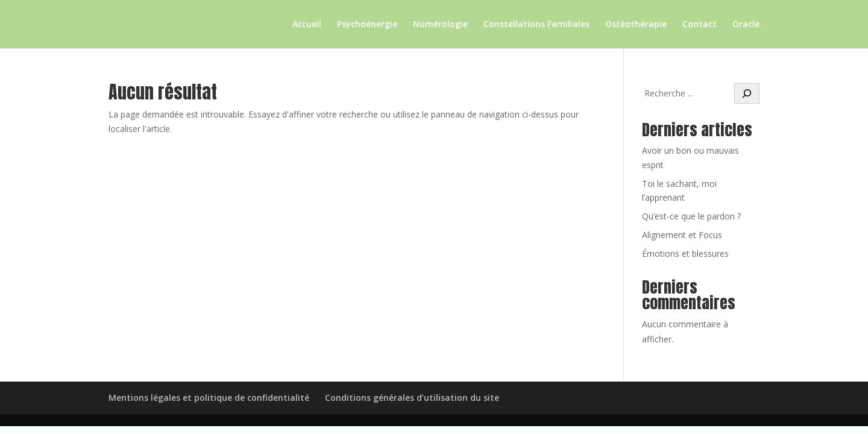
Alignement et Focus (682, 235)
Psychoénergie (367, 25)
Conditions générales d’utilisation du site (412, 398)
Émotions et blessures (685, 253)
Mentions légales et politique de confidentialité (209, 398)
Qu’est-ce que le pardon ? (691, 216)
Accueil (307, 25)
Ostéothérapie (636, 25)
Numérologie (440, 25)
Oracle (746, 25)
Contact (700, 25)
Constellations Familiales (536, 25)
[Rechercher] (747, 93)
